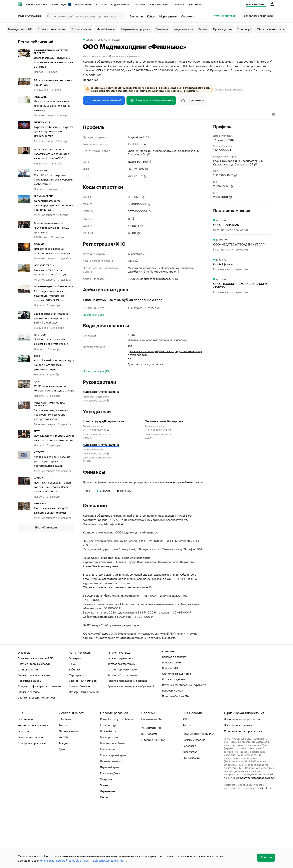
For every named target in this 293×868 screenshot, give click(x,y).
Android (187, 785)
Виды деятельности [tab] (112, 115)
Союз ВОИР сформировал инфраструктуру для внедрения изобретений (53, 179)
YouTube (64, 797)
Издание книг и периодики (124, 56)
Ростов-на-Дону (110, 833)
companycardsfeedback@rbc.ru (256, 838)
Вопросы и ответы (173, 750)
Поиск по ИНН (171, 728)
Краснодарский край (113, 815)
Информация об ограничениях (243, 779)
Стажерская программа (32, 803)
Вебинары (75, 729)
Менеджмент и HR (20, 29)
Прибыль (124, 491)
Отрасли (102, 5)
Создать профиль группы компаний (39, 746)
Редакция (23, 791)
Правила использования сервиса (127, 741)
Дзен (62, 809)
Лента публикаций (36, 42)
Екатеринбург (109, 785)
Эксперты (136, 17)
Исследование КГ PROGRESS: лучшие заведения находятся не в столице (54, 62)
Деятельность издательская (146, 364)
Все (88, 491)
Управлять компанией (258, 16)
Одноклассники (69, 791)
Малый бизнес (106, 29)
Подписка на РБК (37, 5)
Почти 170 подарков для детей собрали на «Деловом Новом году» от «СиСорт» (52, 487)
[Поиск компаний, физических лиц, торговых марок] (85, 16)
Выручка (103, 491)
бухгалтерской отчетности (184, 483)
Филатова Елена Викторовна (164, 421)
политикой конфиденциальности (105, 860)
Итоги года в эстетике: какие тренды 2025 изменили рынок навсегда (52, 105)
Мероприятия (84, 5)
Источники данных (174, 739)
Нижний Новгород (111, 821)
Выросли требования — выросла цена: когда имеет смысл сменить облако (54, 131)
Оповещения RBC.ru (154, 800)
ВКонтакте (65, 779)
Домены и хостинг (194, 800)
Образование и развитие (273, 29)
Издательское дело (94, 56)
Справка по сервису (174, 717)
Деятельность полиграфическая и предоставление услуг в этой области (165, 353)
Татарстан (106, 839)
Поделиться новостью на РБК (35, 718)
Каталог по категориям (121, 724)
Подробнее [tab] (90, 80)
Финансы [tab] (136, 115)
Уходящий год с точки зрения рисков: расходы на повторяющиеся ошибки (52, 461)
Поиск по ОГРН (171, 722)
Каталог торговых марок (122, 729)
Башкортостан (109, 797)
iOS (185, 779)
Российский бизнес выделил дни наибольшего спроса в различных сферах (54, 364)
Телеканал (179, 5)
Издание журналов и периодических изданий (157, 340)
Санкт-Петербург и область (117, 779)
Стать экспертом (225, 16)
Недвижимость (120, 5)
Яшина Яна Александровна (101, 445)
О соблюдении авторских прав (243, 791)
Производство (222, 29)
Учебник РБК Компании (83, 741)
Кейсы (151, 17)
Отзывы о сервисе (29, 752)
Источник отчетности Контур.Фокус (184, 745)
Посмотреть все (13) (96, 371)
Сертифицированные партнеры (37, 757)
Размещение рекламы (31, 797)
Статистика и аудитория (177, 734)
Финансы (162, 29)
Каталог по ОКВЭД (119, 713)
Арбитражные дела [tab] (160, 115)
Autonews (140, 5)
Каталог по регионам (120, 718)
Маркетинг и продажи (136, 29)
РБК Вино (195, 5)
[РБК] (20, 4)
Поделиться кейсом (30, 741)
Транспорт (244, 29)
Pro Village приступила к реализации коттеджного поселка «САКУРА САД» (49, 295)
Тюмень (105, 845)
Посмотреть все (93, 314)
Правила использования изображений (131, 746)
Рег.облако (189, 806)
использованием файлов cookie (60, 860)
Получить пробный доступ (34, 724)
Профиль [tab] (89, 115)
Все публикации (46, 528)
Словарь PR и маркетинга (84, 752)
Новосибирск (108, 791)
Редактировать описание (229, 89)
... (207, 4)
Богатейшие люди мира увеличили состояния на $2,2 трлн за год (52, 227)
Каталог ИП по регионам (122, 735)
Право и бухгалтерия (51, 29)
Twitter (63, 785)
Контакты (168, 712)
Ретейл (203, 29)
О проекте (188, 17)
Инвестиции (61, 5)
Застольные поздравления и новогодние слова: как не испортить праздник (51, 414)
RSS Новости (149, 794)
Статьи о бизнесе (79, 746)
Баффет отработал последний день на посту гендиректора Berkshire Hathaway (52, 318)
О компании (25, 779)
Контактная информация (33, 785)
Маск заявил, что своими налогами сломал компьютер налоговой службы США (52, 153)
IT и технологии (81, 29)
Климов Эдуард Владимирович (103, 421)
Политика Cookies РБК (176, 756)
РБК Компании (159, 5)
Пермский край (109, 827)
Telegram (64, 803)
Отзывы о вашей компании (34, 735)
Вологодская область (113, 803)
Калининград (108, 809)
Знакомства (190, 812)
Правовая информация (238, 785)
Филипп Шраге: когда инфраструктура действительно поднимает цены (53, 205)
